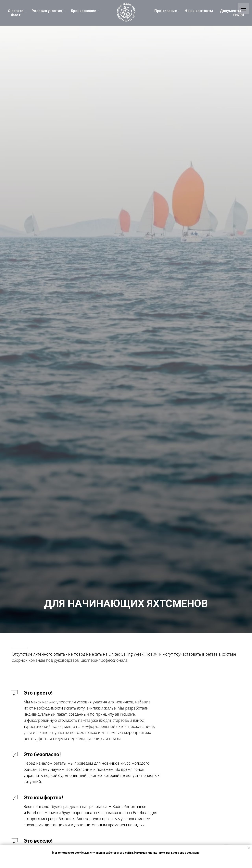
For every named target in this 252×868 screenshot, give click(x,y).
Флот (16, 15)
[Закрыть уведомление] (249, 848)
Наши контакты (199, 11)
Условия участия (48, 11)
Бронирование (84, 11)
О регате (16, 11)
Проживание (166, 11)
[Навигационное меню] (243, 9)
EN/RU (239, 15)
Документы (231, 11)
